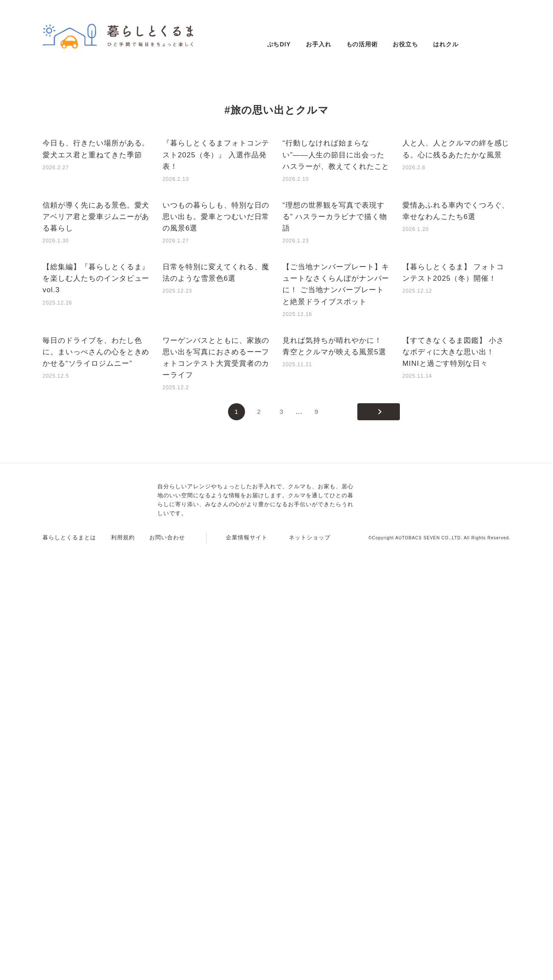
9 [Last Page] (316, 844)
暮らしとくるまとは (69, 970)
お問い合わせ (167, 970)
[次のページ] (379, 844)
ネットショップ (310, 970)
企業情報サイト (247, 970)
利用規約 (123, 970)
